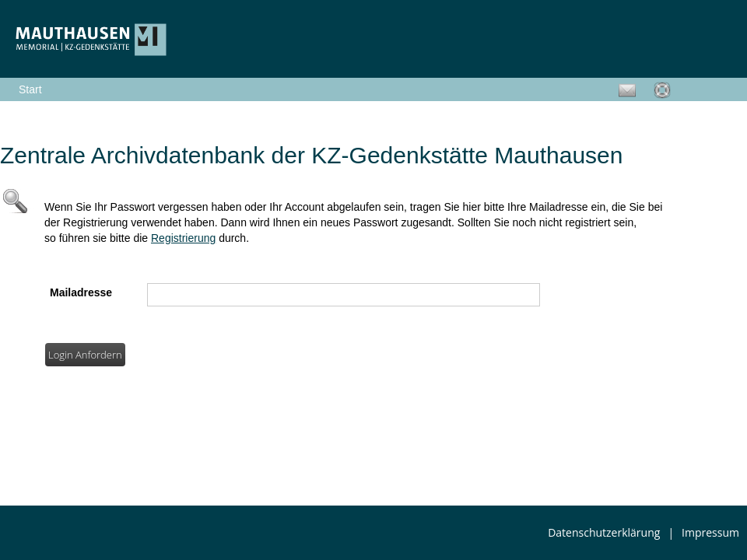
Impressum (710, 532)
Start (30, 89)
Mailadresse (81, 292)
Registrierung (183, 238)
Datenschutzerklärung (604, 532)
